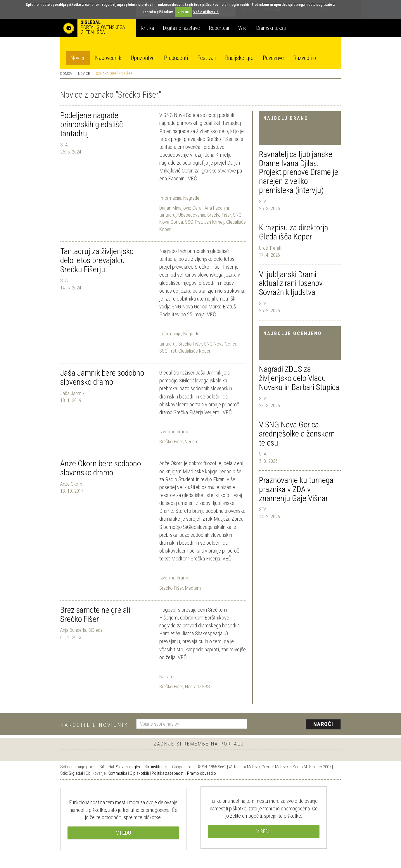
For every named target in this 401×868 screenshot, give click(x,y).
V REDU (183, 12)
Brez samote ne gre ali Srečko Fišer (95, 615)
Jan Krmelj (214, 222)
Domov (66, 74)
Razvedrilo (305, 58)
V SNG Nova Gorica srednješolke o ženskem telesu (297, 434)
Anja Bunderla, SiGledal (82, 630)
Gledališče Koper (194, 351)
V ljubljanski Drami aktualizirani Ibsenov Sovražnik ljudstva (291, 283)
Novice (78, 58)
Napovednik (108, 58)
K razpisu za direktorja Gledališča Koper (294, 232)
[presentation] (298, 724)
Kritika (147, 28)
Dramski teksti (271, 28)
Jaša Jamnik (72, 393)
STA (263, 201)
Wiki (243, 28)
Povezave (273, 58)
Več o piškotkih (206, 12)
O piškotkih (139, 773)
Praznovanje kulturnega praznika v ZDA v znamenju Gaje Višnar (296, 489)
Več (192, 178)
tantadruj (168, 215)
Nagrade (191, 198)
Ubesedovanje (192, 215)
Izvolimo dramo (174, 432)
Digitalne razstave (181, 28)
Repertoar (219, 28)
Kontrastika (117, 773)
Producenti (176, 58)
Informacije (170, 198)
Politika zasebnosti (168, 773)
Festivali (206, 58)
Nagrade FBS (197, 686)
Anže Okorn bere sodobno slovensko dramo (101, 468)
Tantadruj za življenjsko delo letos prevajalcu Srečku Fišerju (97, 260)
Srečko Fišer (219, 215)
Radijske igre (239, 58)
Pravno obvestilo (202, 773)
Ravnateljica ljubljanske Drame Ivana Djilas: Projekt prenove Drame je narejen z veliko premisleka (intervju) (299, 172)
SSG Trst (193, 222)
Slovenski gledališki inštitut (139, 767)
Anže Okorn (71, 484)
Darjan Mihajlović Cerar (181, 208)
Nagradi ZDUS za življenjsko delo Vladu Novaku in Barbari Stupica (299, 378)
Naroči (323, 724)
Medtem (193, 588)
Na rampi (168, 677)
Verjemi (192, 441)
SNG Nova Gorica (221, 344)
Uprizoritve (143, 58)
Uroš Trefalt (270, 248)
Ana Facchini (217, 208)
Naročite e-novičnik (94, 725)
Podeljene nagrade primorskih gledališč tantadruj (92, 124)
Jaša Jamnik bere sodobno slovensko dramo (102, 377)
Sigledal (76, 773)
